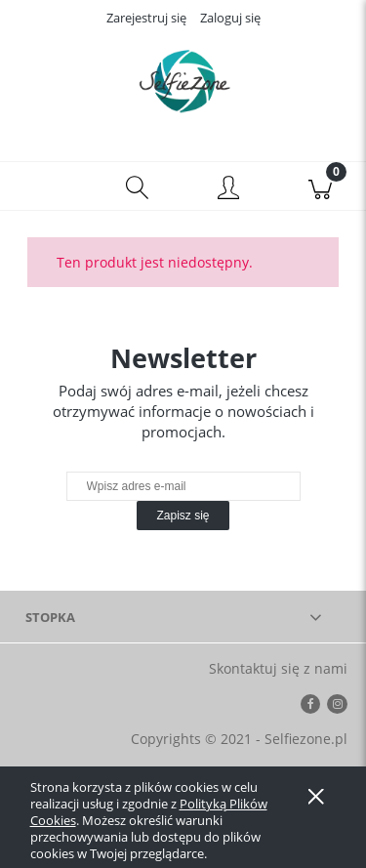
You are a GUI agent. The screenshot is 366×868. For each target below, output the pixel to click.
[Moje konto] (229, 189)
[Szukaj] (138, 186)
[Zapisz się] (183, 516)
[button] (46, 186)
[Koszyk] (320, 186)
